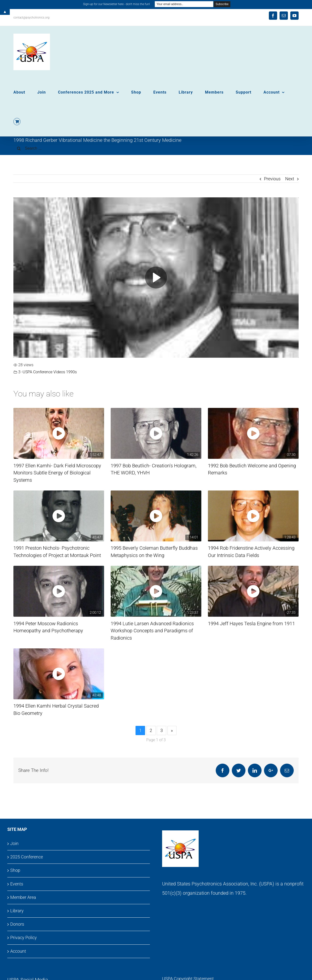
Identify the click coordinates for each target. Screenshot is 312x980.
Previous (272, 179)
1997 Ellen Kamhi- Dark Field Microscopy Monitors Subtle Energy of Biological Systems (57, 473)
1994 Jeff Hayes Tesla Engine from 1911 (251, 624)
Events (17, 884)
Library (17, 911)
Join (14, 843)
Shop (15, 870)
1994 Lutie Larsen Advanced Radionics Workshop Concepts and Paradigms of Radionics (152, 631)
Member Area (23, 897)
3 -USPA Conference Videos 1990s (48, 372)
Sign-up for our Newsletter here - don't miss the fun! (117, 4)
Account (18, 951)
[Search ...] (156, 148)
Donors (17, 924)
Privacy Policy (24, 937)
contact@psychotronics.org (31, 18)
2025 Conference (27, 857)
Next (290, 179)
